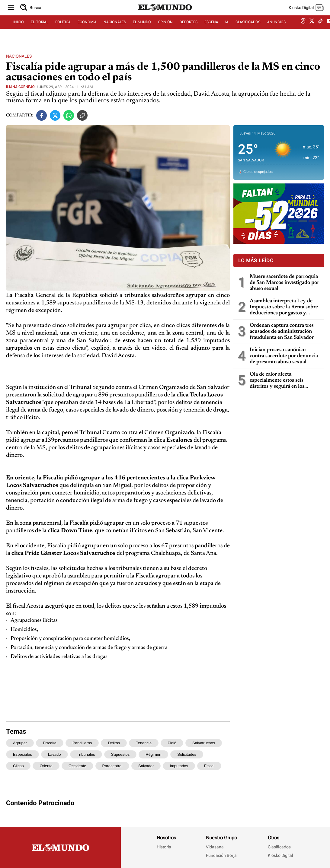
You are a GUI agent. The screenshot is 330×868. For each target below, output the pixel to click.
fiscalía (50, 743)
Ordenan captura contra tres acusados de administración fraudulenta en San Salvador (282, 332)
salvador (146, 766)
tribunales (86, 754)
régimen (153, 754)
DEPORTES (189, 29)
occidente (77, 766)
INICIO (19, 29)
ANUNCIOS (276, 29)
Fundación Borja (221, 855)
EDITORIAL (40, 29)
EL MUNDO (142, 29)
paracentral (112, 766)
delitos (114, 743)
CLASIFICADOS (248, 29)
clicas (18, 766)
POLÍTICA (63, 29)
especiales (22, 754)
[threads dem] (303, 29)
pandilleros (82, 743)
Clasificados (279, 847)
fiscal (209, 766)
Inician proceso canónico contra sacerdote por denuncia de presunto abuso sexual (284, 356)
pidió (172, 743)
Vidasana (215, 847)
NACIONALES (115, 29)
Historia (164, 847)
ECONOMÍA (87, 29)
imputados (179, 766)
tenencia (144, 743)
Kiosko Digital (280, 855)
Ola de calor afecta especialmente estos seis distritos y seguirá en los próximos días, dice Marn (279, 381)
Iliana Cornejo (20, 87)
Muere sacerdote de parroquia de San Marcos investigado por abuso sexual (284, 283)
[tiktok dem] (320, 29)
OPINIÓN (165, 29)
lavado (54, 754)
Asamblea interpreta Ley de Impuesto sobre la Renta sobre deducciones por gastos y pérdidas (284, 307)
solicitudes (187, 754)
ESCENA (211, 29)
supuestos (120, 754)
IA (227, 29)
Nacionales (19, 56)
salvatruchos (204, 743)
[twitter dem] (312, 29)
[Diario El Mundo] (165, 17)
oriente (46, 766)
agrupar (20, 743)
